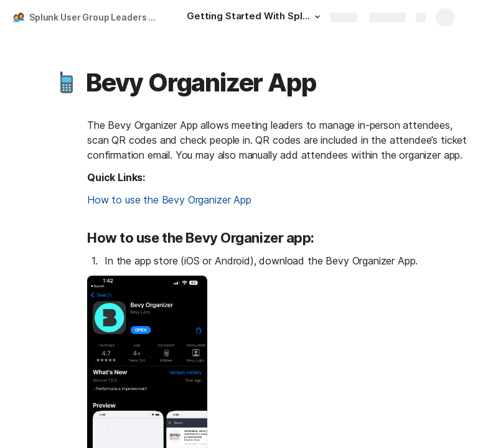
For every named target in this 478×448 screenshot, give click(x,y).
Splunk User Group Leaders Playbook (96, 17)
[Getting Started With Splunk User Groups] (255, 17)
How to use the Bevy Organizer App (169, 200)
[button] (317, 17)
